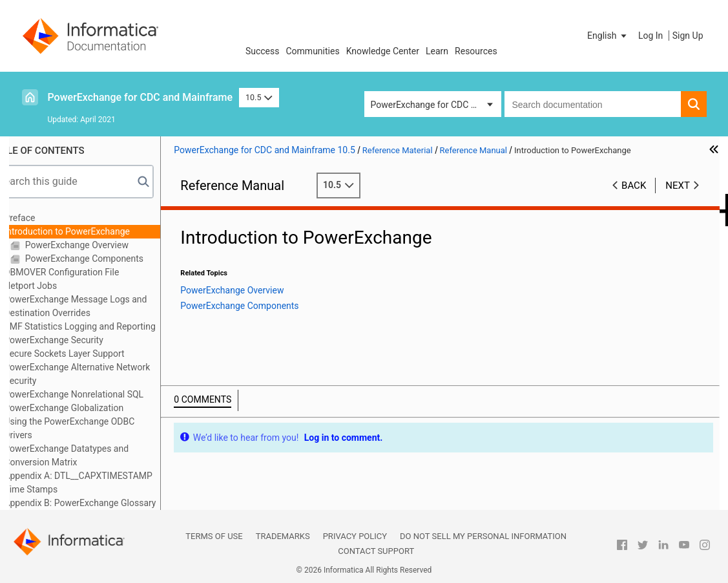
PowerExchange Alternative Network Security (103, 374)
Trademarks (283, 536)
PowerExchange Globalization (90, 408)
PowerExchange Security (80, 340)
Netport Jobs (57, 286)
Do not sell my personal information (483, 536)
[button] (608, 36)
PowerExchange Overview (102, 245)
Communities (313, 51)
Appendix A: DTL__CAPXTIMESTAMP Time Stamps (105, 482)
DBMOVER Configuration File (88, 272)
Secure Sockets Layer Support (90, 354)
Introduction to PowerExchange (93, 231)
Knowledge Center (383, 51)
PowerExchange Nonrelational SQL (100, 394)
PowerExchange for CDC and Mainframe (140, 97)
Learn (437, 51)
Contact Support (376, 551)
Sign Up (688, 36)
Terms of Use (214, 536)
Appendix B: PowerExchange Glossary (106, 503)
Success (263, 51)
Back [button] (634, 185)
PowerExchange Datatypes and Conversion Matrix (93, 455)
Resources (476, 51)
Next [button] (678, 185)
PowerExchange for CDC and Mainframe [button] (436, 105)
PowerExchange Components (109, 259)
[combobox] (593, 104)
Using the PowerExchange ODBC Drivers (96, 428)
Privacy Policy (355, 536)
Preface (46, 218)
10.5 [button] (259, 97)
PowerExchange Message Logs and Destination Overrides (102, 306)
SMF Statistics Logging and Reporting (106, 326)
